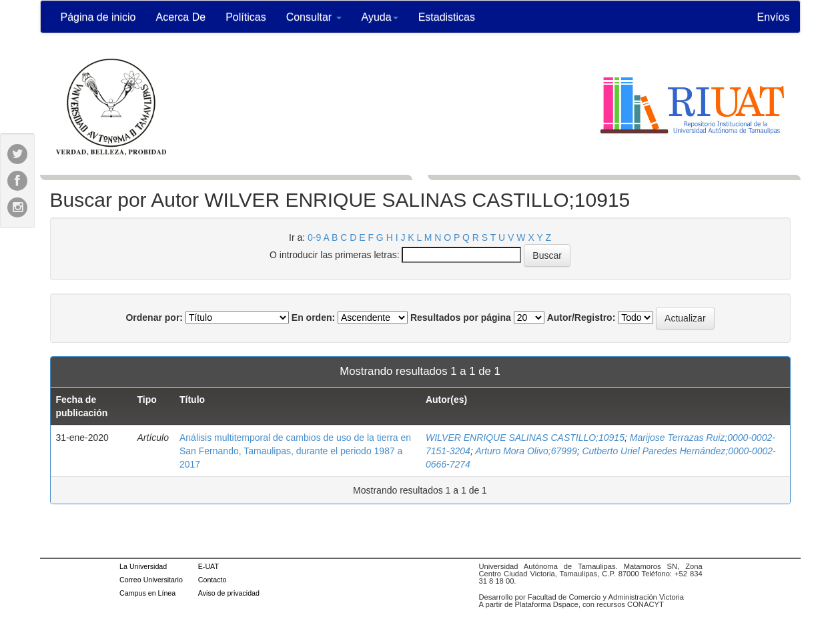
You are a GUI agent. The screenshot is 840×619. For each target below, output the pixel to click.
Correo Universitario (151, 580)
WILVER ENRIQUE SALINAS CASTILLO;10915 (525, 438)
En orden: (313, 318)
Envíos (774, 17)
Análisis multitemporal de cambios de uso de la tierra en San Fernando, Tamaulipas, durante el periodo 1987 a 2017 (295, 451)
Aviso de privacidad (229, 593)
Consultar (314, 17)
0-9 (314, 237)
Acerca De (180, 17)
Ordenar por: (154, 318)
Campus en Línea (147, 593)
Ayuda (380, 17)
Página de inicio (98, 17)
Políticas (246, 17)
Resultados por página (461, 318)
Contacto (213, 580)
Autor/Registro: (581, 318)
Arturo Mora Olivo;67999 (526, 451)
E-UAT (208, 566)
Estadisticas (447, 17)
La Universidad (143, 566)
